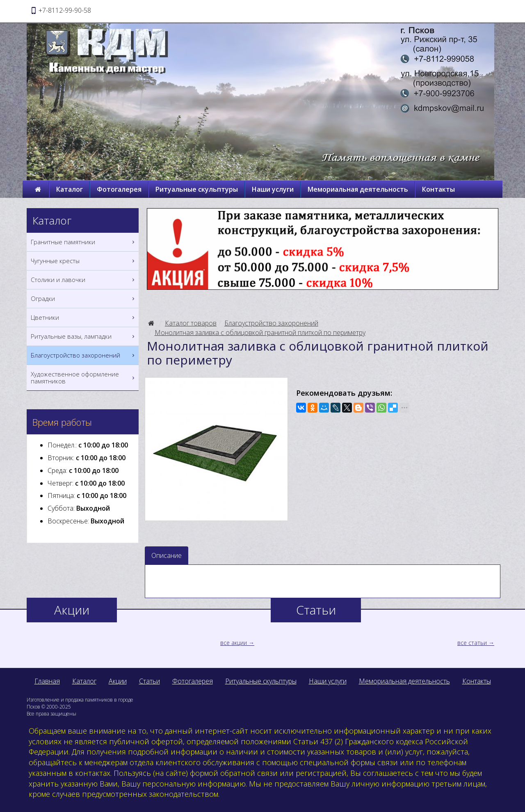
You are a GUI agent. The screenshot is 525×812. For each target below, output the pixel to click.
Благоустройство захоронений (271, 323)
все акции (234, 643)
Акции (118, 681)
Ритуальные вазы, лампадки (84, 336)
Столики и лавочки (84, 280)
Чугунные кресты (84, 261)
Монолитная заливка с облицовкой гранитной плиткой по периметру (260, 333)
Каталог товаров (191, 323)
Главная (47, 681)
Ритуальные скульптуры (197, 189)
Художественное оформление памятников (84, 378)
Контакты (438, 189)
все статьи (472, 643)
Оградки (84, 299)
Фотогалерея (119, 189)
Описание (167, 555)
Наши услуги (273, 189)
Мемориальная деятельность (358, 189)
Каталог (70, 189)
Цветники (84, 318)
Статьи (150, 681)
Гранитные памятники (84, 242)
